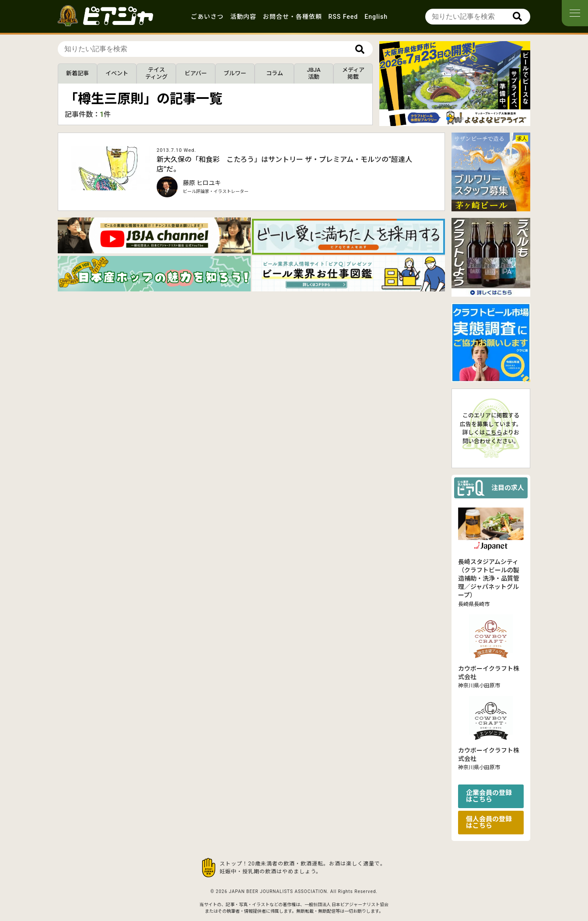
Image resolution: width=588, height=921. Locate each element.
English (376, 17)
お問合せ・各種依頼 (292, 17)
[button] (448, 119)
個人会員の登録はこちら (489, 822)
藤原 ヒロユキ (202, 183)
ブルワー (235, 73)
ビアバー (196, 73)
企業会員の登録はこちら (489, 796)
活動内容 (243, 17)
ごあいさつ (207, 17)
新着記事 (77, 73)
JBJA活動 (313, 73)
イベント (117, 73)
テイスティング (156, 73)
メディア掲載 (353, 73)
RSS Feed (343, 17)
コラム (275, 73)
